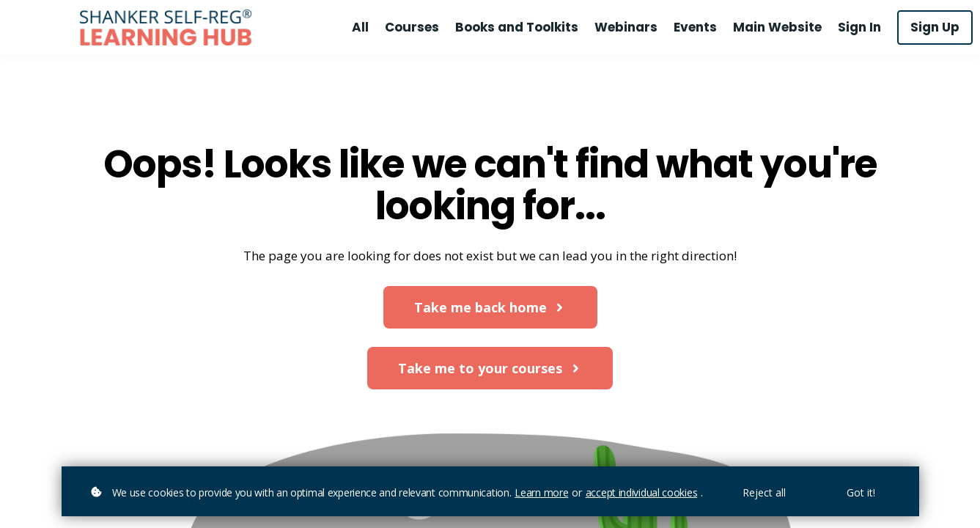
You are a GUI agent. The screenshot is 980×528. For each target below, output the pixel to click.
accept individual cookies (642, 492)
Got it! (861, 492)
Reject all (764, 492)
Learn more (541, 492)
